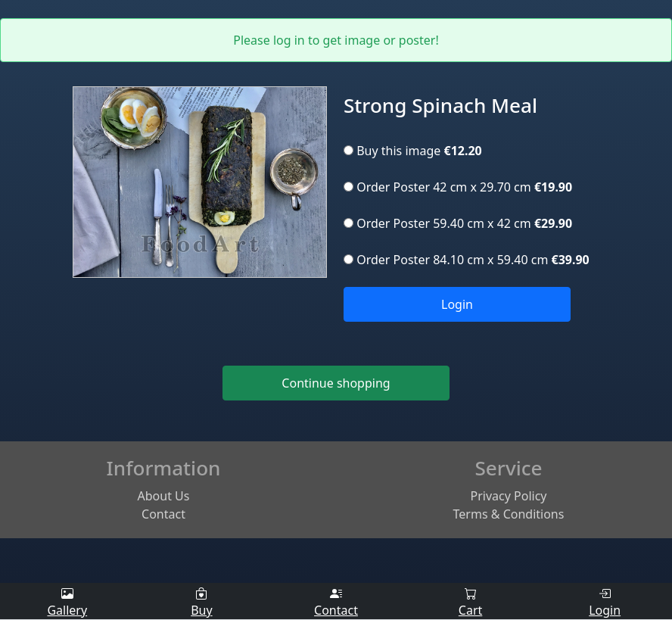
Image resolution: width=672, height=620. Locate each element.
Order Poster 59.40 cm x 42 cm (458, 223)
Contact (163, 514)
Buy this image (413, 151)
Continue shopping (336, 383)
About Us (164, 496)
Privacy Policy (509, 496)
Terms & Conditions (509, 514)
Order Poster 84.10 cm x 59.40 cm (467, 260)
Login (457, 304)
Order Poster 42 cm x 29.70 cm (458, 187)
